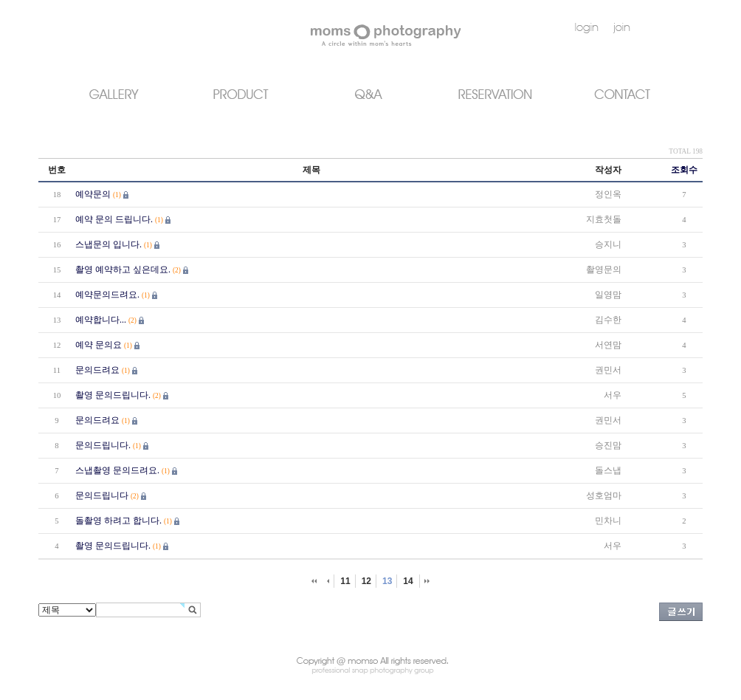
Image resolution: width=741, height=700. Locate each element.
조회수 (684, 170)
